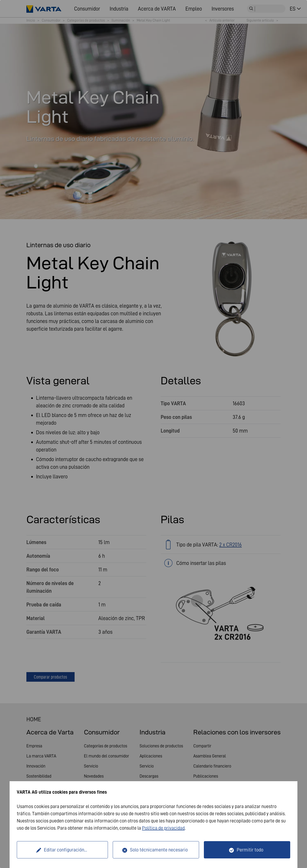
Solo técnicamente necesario (159, 850)
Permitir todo (250, 850)
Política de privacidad (163, 828)
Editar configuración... (65, 850)
